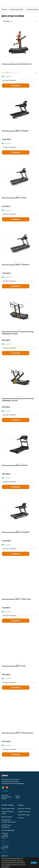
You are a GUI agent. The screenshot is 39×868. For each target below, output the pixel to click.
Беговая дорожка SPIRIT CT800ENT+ (16, 265)
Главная (4, 9)
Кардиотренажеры (17, 9)
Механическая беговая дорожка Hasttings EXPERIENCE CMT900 (18, 400)
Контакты (21, 818)
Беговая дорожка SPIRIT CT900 (14, 666)
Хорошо (34, 863)
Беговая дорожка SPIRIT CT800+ (14, 198)
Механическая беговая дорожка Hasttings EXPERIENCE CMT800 (18, 333)
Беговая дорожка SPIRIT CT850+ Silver (17, 599)
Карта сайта (18, 797)
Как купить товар (24, 815)
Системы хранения (8, 830)
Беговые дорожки (33, 9)
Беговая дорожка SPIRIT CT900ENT (15, 131)
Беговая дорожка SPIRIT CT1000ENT (16, 532)
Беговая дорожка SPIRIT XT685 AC (15, 465)
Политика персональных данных (6, 797)
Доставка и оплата (24, 809)
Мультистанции (7, 817)
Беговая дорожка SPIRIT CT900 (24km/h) (17, 733)
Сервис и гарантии (24, 812)
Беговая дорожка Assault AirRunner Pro (17, 64)
